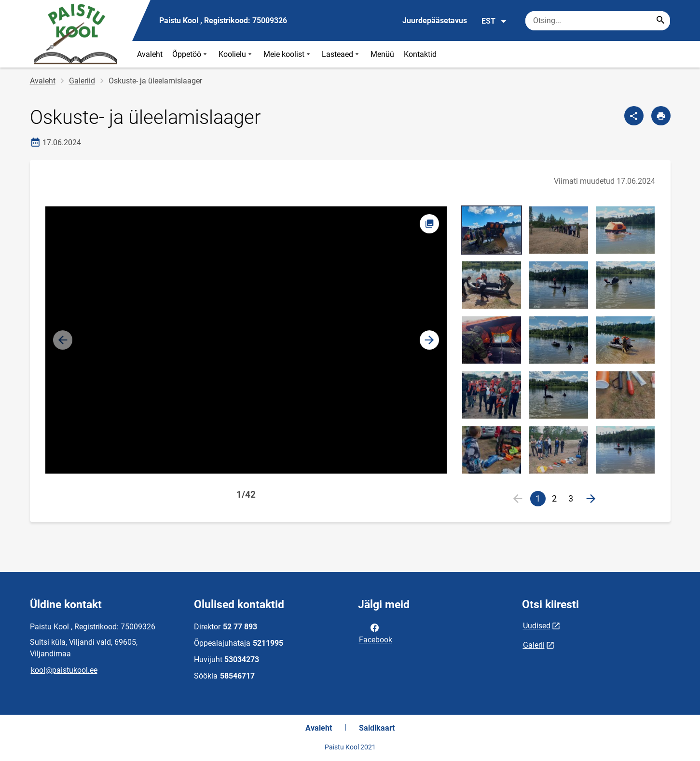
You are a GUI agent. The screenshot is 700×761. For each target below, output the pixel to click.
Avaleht (150, 54)
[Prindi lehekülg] (661, 116)
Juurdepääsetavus (435, 20)
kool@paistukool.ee (64, 670)
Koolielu (236, 54)
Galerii (534, 645)
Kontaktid (420, 54)
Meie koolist (288, 54)
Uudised (537, 626)
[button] (429, 340)
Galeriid (82, 81)
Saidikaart (377, 728)
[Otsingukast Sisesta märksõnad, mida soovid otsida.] (598, 21)
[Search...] (660, 21)
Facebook (376, 633)
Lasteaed (341, 54)
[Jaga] (634, 116)
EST (494, 21)
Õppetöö (191, 54)
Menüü (382, 54)
